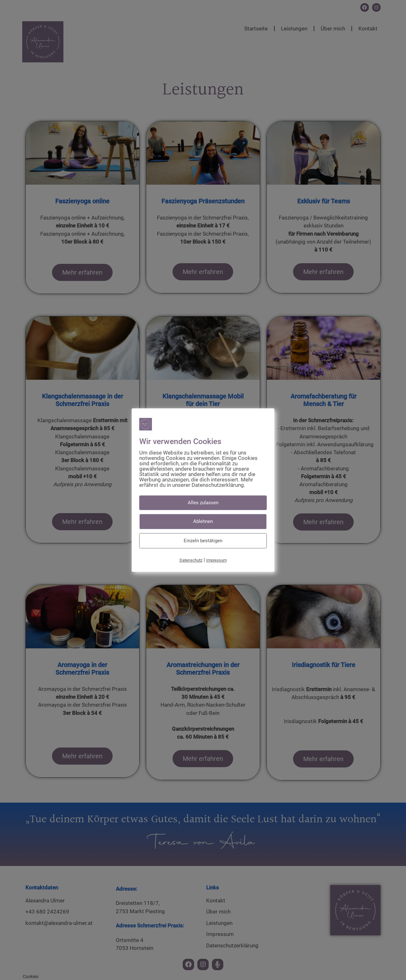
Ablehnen (203, 521)
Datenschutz (191, 560)
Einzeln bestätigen (203, 541)
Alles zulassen (203, 503)
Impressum (216, 560)
